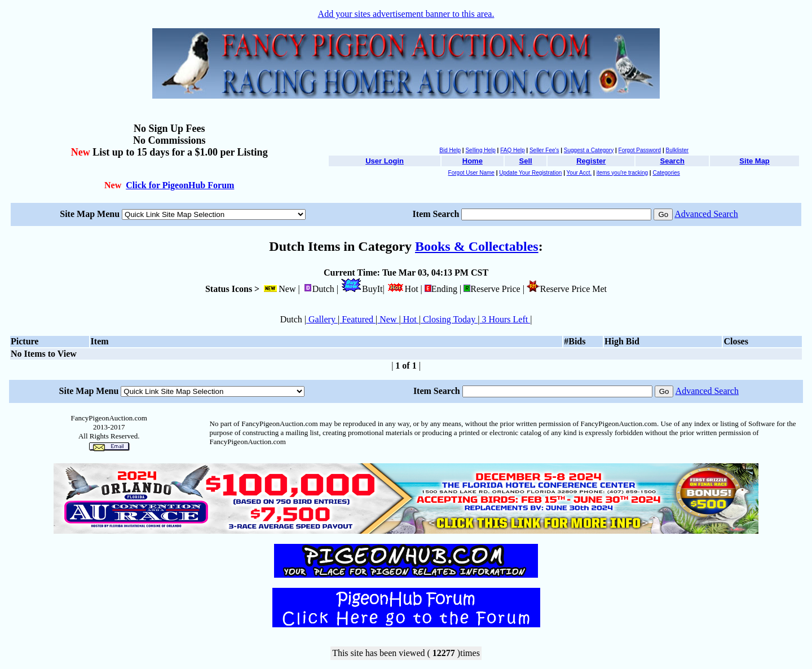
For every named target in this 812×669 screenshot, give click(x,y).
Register (591, 161)
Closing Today (449, 319)
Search (672, 161)
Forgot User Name (471, 173)
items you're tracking (622, 173)
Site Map (754, 161)
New (388, 319)
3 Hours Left (505, 319)
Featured (358, 319)
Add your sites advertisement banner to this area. (406, 14)
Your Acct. (579, 173)
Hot (410, 319)
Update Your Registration (530, 173)
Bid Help (450, 150)
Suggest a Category (589, 150)
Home (473, 161)
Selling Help (480, 150)
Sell (526, 161)
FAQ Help (512, 150)
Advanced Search (706, 214)
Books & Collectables (477, 246)
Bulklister (678, 150)
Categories (666, 173)
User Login (385, 161)
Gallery (322, 319)
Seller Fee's (544, 150)
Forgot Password (640, 150)
